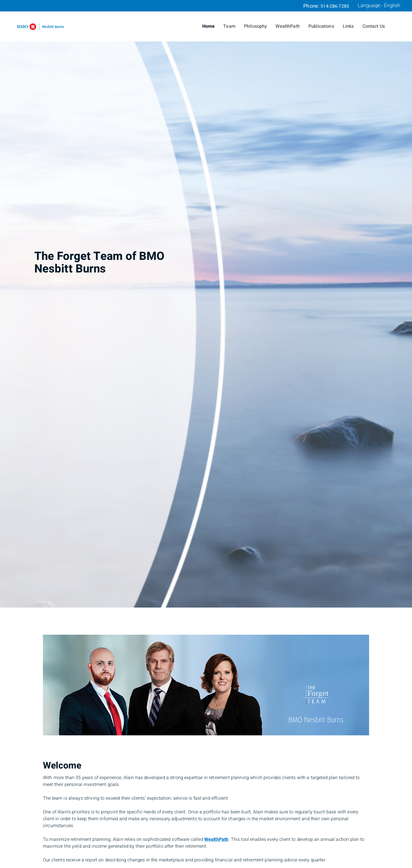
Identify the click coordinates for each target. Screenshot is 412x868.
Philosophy (256, 26)
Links (348, 26)
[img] (206, 304)
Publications (321, 26)
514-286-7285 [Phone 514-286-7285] (335, 6)
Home (209, 26)
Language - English (379, 6)
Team (229, 26)
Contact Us (374, 26)
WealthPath (288, 26)
